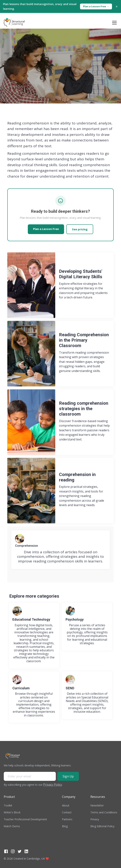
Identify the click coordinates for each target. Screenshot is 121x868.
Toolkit (8, 805)
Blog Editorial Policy (102, 826)
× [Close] (117, 7)
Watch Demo (12, 826)
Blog (65, 826)
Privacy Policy (53, 785)
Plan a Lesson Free (46, 229)
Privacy (95, 819)
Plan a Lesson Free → (96, 6)
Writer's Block (12, 812)
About (66, 805)
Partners (67, 819)
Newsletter (97, 805)
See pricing (80, 229)
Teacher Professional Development (25, 819)
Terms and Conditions (104, 812)
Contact (67, 812)
